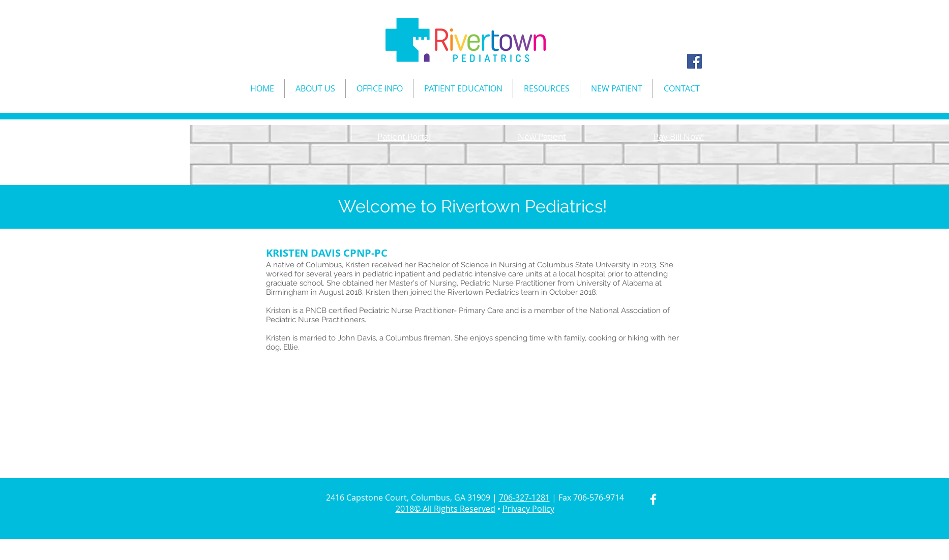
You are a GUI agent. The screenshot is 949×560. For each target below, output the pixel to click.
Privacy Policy (528, 509)
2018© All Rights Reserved (446, 509)
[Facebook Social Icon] (694, 61)
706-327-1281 (524, 497)
